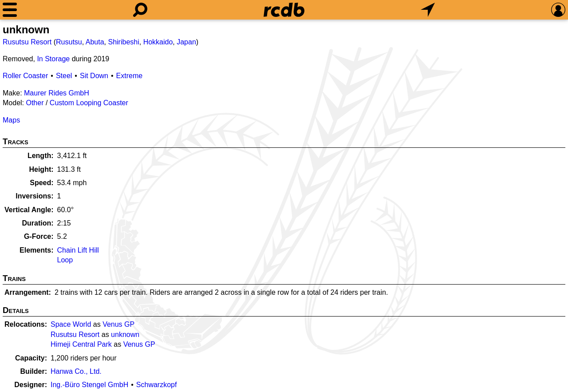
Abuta (95, 42)
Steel (64, 76)
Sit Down (94, 76)
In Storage (53, 59)
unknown (125, 335)
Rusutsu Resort (27, 42)
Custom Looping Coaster (89, 103)
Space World (71, 324)
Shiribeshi (123, 42)
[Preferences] (558, 10)
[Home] (284, 10)
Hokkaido (158, 42)
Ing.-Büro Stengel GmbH (89, 385)
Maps (11, 120)
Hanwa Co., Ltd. (76, 371)
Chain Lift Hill (78, 250)
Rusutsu (69, 42)
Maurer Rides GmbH (57, 93)
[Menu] (10, 10)
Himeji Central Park (81, 344)
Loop (65, 260)
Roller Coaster (25, 76)
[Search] (140, 10)
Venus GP (118, 324)
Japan (186, 42)
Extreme (130, 76)
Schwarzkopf (157, 385)
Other (35, 103)
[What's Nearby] (428, 10)
